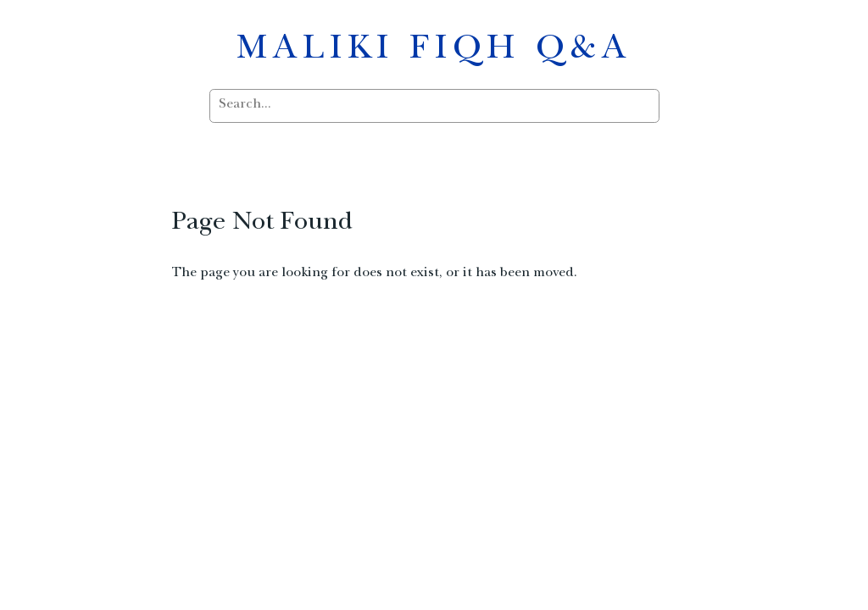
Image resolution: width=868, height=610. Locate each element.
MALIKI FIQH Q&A (434, 51)
